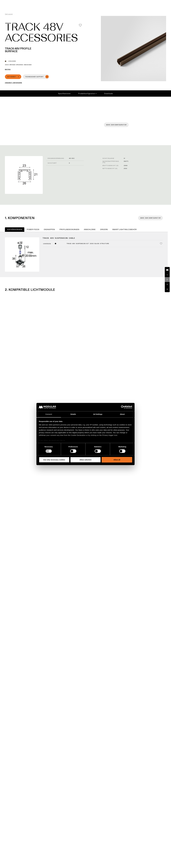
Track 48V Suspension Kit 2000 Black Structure (88, 244)
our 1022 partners (53, 425)
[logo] (6, 6)
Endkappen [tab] (49, 229)
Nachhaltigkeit (116, 2)
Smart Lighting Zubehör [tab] (124, 229)
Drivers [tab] (104, 229)
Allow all (117, 460)
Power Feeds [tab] (33, 229)
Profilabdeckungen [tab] (69, 229)
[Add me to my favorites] (80, 25)
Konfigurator (90, 2)
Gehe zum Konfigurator (116, 125)
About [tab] (122, 414)
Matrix (8, 69)
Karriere (127, 2)
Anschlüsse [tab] (90, 229)
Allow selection (85, 460)
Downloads (109, 94)
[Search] (159, 6)
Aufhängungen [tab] (15, 229)
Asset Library (103, 2)
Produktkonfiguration (87, 94)
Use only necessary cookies (54, 460)
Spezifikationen (64, 94)
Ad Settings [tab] (98, 414)
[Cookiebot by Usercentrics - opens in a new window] (123, 407)
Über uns (136, 2)
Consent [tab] (49, 414)
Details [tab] (73, 414)
